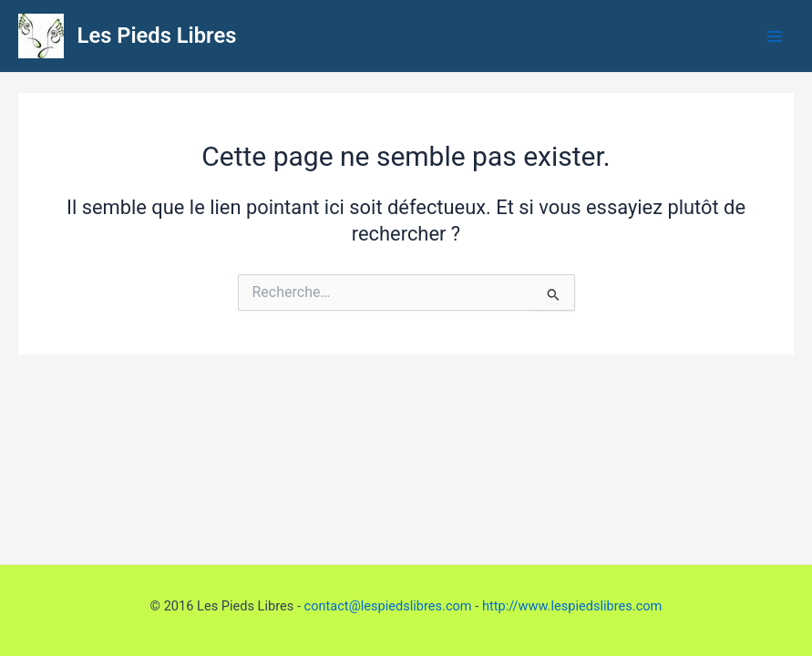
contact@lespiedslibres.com (388, 606)
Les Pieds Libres (157, 36)
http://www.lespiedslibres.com (572, 606)
